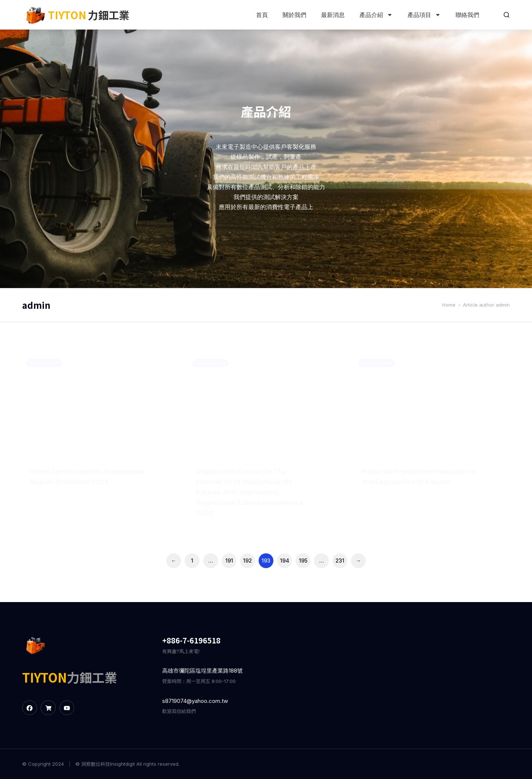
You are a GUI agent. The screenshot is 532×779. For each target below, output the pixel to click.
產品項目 (423, 15)
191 (229, 561)
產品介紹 (375, 15)
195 (303, 561)
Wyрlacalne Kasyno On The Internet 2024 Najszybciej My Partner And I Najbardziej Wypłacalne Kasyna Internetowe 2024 (249, 492)
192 (248, 561)
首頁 (261, 15)
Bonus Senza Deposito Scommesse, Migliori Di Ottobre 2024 (86, 482)
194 (285, 561)
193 (266, 561)
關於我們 (294, 15)
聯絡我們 (467, 15)
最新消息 (332, 15)
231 (340, 561)
